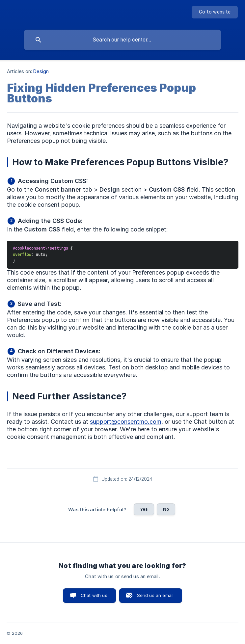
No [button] (166, 509)
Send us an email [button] (155, 595)
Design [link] (41, 71)
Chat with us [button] (94, 595)
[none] (215, 12)
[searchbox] (122, 40)
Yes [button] (144, 509)
